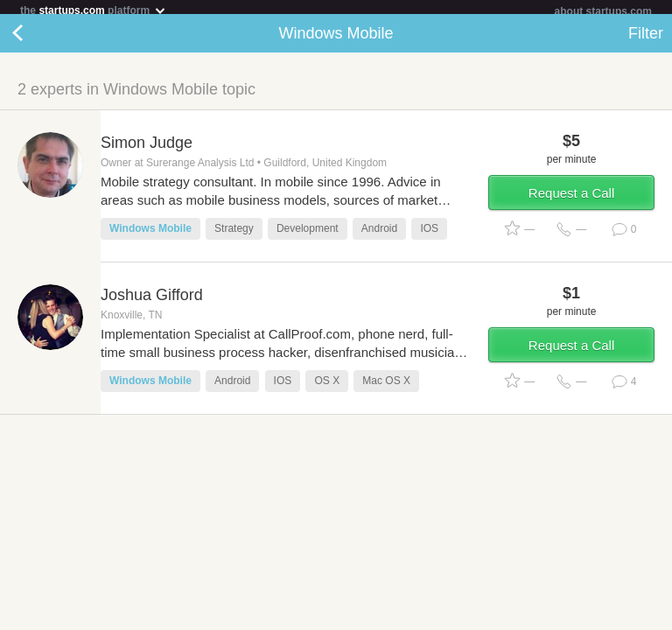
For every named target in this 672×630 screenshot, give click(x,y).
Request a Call (571, 200)
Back (35, 40)
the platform (94, 10)
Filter (646, 40)
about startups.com (603, 11)
